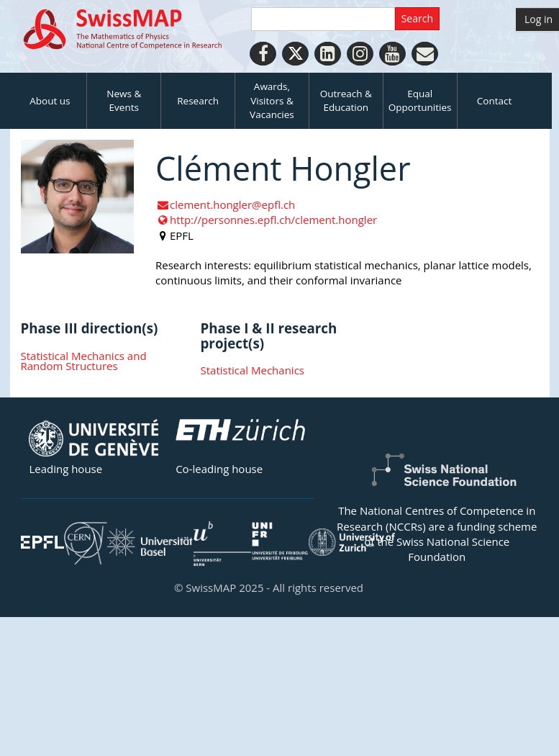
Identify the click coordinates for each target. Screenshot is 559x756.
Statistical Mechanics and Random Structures (84, 361)
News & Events (124, 100)
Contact (495, 101)
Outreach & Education (346, 100)
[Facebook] (263, 54)
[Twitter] (295, 54)
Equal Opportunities (420, 100)
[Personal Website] (425, 54)
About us (50, 101)
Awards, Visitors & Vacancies (272, 100)
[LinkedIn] (328, 54)
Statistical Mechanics (253, 370)
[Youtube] (392, 54)
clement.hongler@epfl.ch (225, 204)
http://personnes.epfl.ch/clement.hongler (266, 220)
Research (198, 101)
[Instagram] (360, 54)
